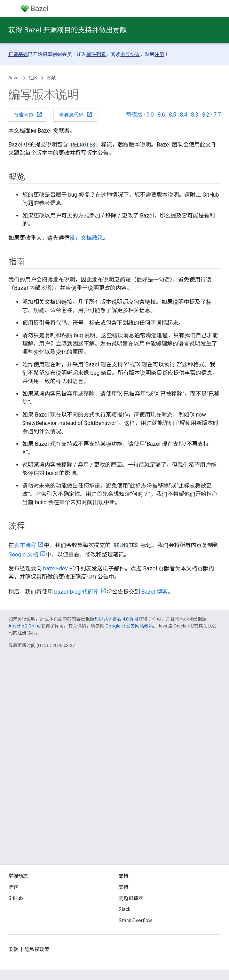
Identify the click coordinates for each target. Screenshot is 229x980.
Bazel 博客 (155, 592)
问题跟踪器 (131, 898)
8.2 (206, 115)
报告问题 (28, 114)
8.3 (195, 115)
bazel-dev (56, 568)
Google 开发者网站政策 (129, 626)
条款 (13, 949)
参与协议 (130, 54)
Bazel (14, 78)
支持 (124, 887)
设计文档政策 (86, 238)
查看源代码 (76, 114)
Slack (125, 909)
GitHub (16, 898)
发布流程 (25, 545)
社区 (33, 78)
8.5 (172, 115)
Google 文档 (23, 555)
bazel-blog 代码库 (77, 592)
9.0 (150, 115)
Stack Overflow (135, 920)
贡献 (51, 78)
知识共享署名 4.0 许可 (116, 619)
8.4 (184, 115)
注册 (159, 54)
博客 (13, 887)
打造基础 (18, 54)
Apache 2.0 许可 (25, 626)
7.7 (217, 115)
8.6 (161, 115)
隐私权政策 (37, 949)
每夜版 (134, 115)
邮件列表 (96, 54)
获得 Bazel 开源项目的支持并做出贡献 (68, 30)
